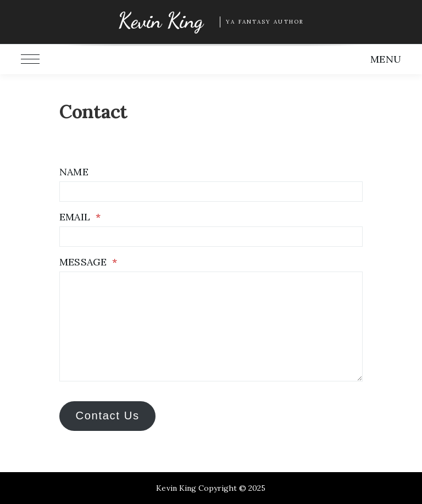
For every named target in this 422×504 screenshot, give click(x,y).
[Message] (211, 326)
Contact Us (107, 416)
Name (74, 172)
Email (80, 217)
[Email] (211, 237)
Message (88, 262)
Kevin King (160, 21)
